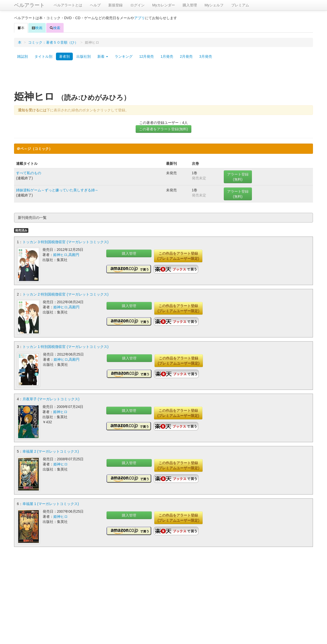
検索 (55, 28)
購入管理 (190, 5)
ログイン (137, 5)
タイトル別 (43, 56)
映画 (37, 28)
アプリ (139, 18)
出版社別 (84, 56)
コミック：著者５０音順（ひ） (53, 42)
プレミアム (240, 5)
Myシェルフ (214, 5)
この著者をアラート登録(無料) (163, 129)
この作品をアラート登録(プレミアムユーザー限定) (178, 256)
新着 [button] (103, 56)
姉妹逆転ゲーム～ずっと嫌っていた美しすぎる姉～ (57, 190)
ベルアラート (29, 5)
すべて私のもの (29, 173)
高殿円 (74, 255)
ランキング (124, 56)
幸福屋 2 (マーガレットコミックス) (51, 451)
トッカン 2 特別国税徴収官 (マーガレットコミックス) (66, 294)
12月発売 (147, 56)
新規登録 (115, 5)
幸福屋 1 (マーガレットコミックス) (51, 504)
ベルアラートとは (68, 5)
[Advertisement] (163, 77)
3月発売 (206, 56)
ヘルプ (95, 5)
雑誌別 (22, 56)
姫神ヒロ (60, 255)
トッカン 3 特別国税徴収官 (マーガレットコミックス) (66, 242)
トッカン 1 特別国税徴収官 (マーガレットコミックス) (66, 347)
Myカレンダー (164, 5)
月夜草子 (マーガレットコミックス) (51, 399)
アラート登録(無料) (238, 177)
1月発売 (167, 56)
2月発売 (186, 56)
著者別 (64, 56)
